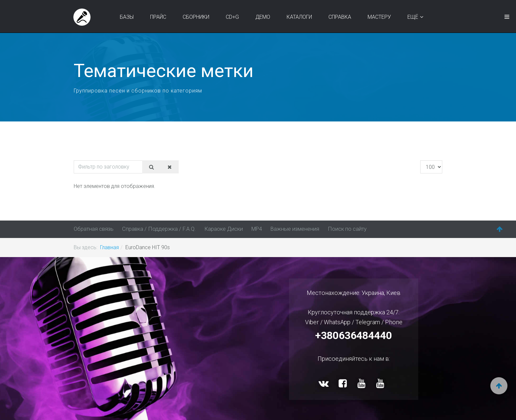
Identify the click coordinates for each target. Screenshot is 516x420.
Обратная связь (93, 229)
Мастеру (380, 17)
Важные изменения (288, 229)
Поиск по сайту (339, 229)
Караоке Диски (219, 229)
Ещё (413, 17)
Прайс (159, 17)
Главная (109, 247)
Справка (340, 17)
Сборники (197, 17)
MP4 (251, 229)
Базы (127, 17)
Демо (263, 17)
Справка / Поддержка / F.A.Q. (156, 229)
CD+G (233, 17)
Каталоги (300, 17)
